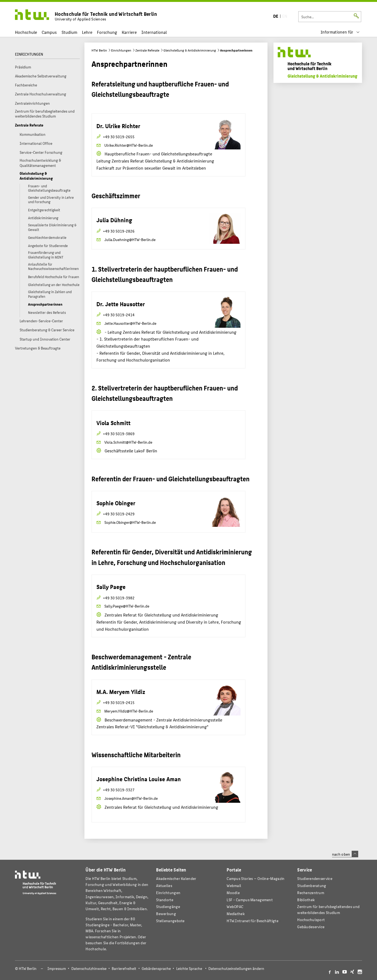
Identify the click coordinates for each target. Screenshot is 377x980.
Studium (69, 32)
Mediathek (236, 914)
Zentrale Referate (147, 50)
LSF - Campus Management (250, 900)
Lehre (87, 32)
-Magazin (256, 878)
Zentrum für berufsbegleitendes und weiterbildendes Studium (328, 910)
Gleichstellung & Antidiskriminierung (190, 50)
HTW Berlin (99, 50)
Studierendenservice (315, 878)
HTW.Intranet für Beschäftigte (253, 921)
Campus (49, 32)
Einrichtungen (121, 50)
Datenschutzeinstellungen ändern (236, 968)
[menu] (340, 32)
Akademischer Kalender (176, 878)
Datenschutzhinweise (89, 968)
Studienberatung (312, 886)
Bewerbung (166, 914)
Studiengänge (168, 907)
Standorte (165, 900)
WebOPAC (235, 907)
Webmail (234, 886)
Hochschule (26, 32)
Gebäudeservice (311, 927)
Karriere (129, 32)
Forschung (107, 32)
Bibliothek (306, 900)
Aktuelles (164, 886)
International (154, 32)
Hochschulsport (311, 920)
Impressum (57, 968)
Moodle (233, 893)
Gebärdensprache (156, 968)
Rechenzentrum (311, 893)
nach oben (345, 854)
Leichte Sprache (189, 968)
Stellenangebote (170, 921)
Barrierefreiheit (124, 968)
